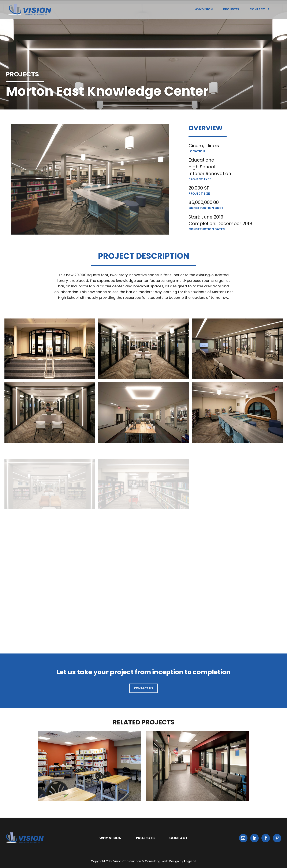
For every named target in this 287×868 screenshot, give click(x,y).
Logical (190, 861)
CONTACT (178, 838)
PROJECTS (231, 9)
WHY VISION (204, 9)
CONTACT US (260, 9)
